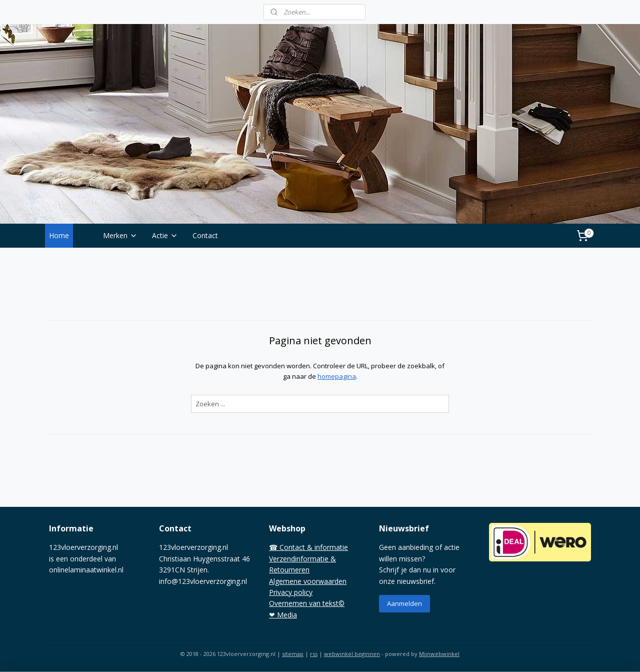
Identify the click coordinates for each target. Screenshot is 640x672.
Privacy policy (291, 592)
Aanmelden (404, 603)
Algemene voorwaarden (308, 581)
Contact (205, 235)
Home (59, 235)
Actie (165, 235)
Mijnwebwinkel (439, 654)
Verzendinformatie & (302, 559)
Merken (120, 235)
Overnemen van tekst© (307, 603)
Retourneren (289, 570)
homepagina (336, 376)
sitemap (293, 654)
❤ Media (283, 615)
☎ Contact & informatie (308, 547)
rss (314, 654)
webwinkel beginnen (352, 654)
